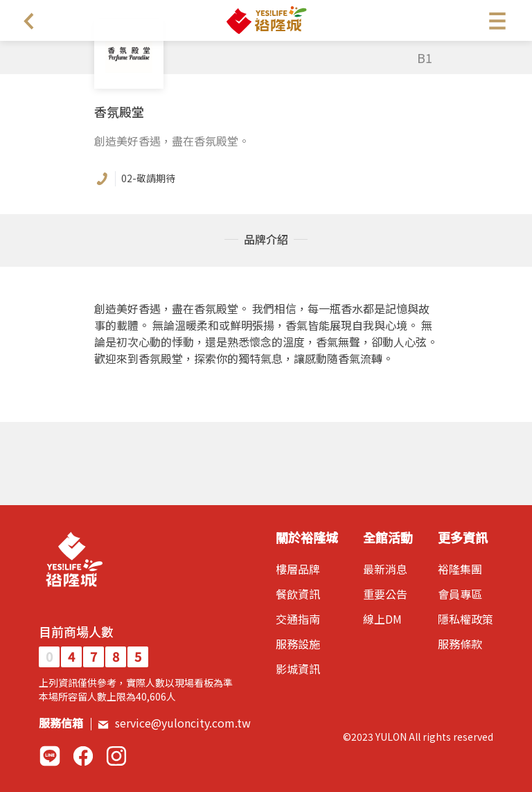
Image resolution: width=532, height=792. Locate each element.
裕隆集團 (460, 569)
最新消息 (385, 569)
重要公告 (385, 594)
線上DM (382, 619)
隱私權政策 (465, 619)
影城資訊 (298, 669)
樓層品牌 (298, 569)
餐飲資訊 (298, 594)
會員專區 (460, 594)
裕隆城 (266, 20)
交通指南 (298, 619)
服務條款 (460, 644)
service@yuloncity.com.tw (174, 723)
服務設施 (298, 644)
